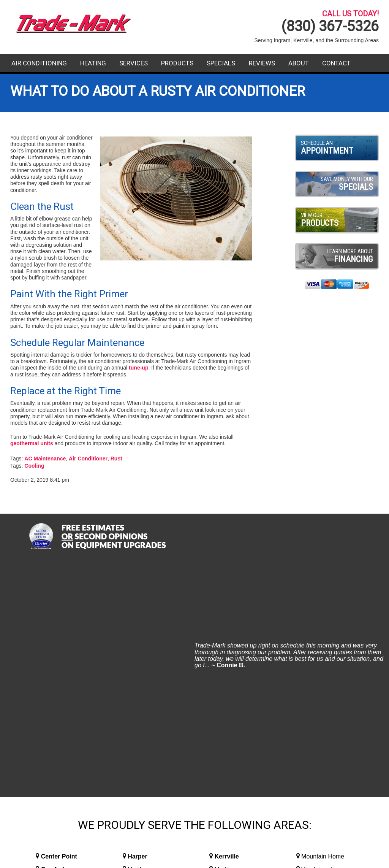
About (299, 63)
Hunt (134, 638)
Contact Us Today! (321, 764)
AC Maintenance (45, 459)
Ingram (138, 651)
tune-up (138, 368)
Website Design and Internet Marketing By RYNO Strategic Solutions (194, 858)
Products (177, 63)
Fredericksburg (63, 651)
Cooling (34, 466)
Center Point (59, 625)
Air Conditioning (39, 63)
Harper (138, 625)
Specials (221, 63)
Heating (93, 63)
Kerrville (227, 625)
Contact (336, 63)
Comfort (53, 638)
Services (134, 63)
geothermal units (32, 443)
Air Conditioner (88, 459)
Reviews (262, 63)
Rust (116, 459)
